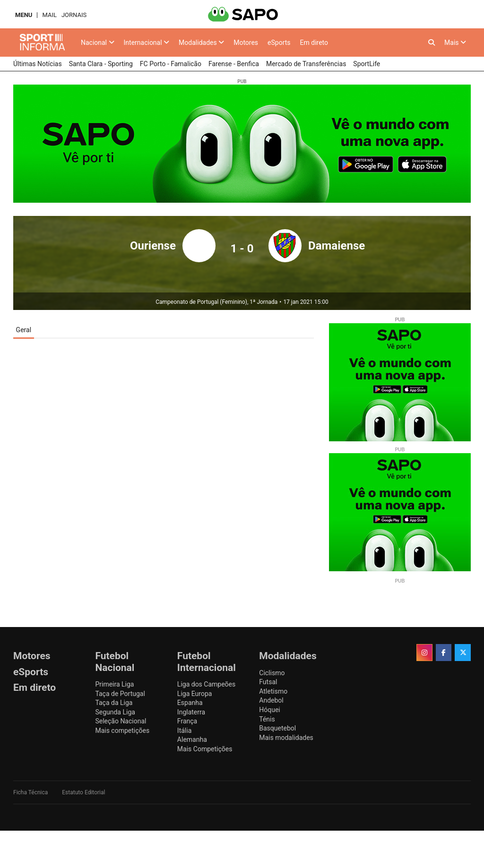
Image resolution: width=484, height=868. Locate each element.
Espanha (190, 703)
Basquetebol (277, 728)
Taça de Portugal (120, 694)
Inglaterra (191, 712)
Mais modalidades (286, 738)
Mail (49, 15)
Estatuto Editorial (83, 792)
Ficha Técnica (30, 792)
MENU (24, 15)
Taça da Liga (114, 703)
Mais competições (122, 730)
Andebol (271, 700)
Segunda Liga (115, 712)
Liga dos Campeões (206, 684)
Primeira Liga (114, 684)
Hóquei (269, 710)
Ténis (267, 719)
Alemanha (192, 739)
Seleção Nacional (121, 721)
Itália (184, 730)
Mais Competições (205, 749)
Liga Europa (195, 694)
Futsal (268, 682)
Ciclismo (272, 673)
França (187, 721)
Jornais (74, 15)
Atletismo (273, 691)
